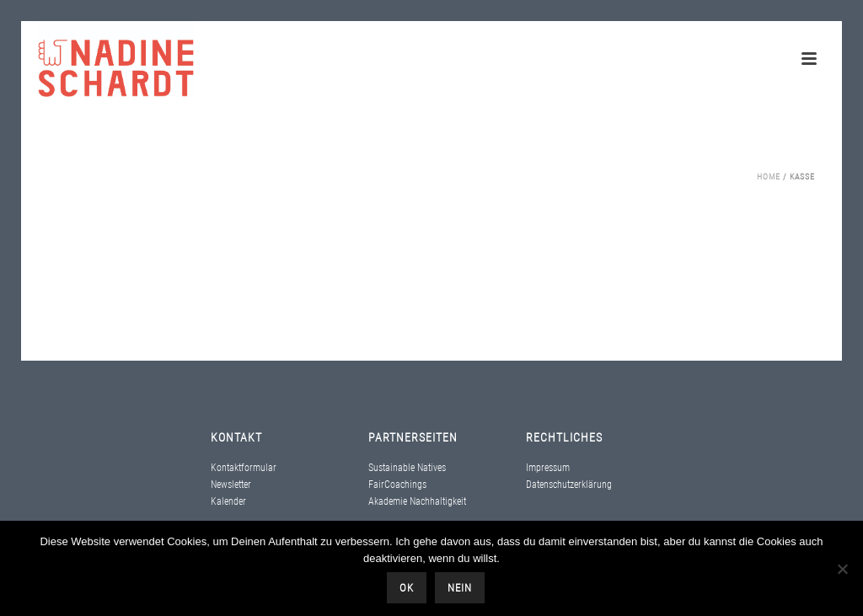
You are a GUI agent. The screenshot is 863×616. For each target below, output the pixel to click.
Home (769, 177)
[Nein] (842, 569)
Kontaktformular (244, 468)
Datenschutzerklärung (569, 485)
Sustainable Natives (407, 468)
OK (407, 588)
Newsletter (231, 485)
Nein (460, 588)
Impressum (548, 468)
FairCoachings (397, 485)
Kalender (228, 501)
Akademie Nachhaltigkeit (417, 501)
